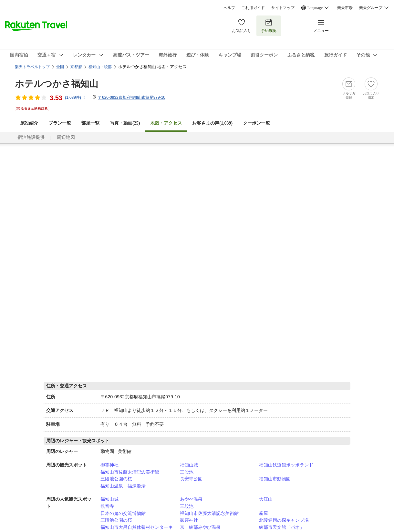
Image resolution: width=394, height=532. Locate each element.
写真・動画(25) (125, 123)
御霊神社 (109, 465)
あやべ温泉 (191, 499)
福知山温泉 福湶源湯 (123, 486)
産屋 (264, 513)
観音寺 (107, 506)
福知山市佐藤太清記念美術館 (130, 472)
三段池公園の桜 (116, 479)
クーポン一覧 (256, 123)
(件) (76, 97)
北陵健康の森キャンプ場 (284, 520)
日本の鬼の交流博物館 (123, 513)
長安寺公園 (191, 479)
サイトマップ (283, 8)
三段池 (187, 472)
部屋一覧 (90, 123)
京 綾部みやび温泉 (200, 527)
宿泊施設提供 (31, 137)
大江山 (266, 499)
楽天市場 (345, 8)
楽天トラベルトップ (32, 67)
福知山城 (189, 465)
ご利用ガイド (253, 8)
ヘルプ (229, 8)
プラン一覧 (60, 123)
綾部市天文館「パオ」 (282, 527)
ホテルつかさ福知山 (57, 84)
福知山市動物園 (275, 479)
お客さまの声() (212, 123)
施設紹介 (29, 123)
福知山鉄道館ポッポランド (286, 465)
